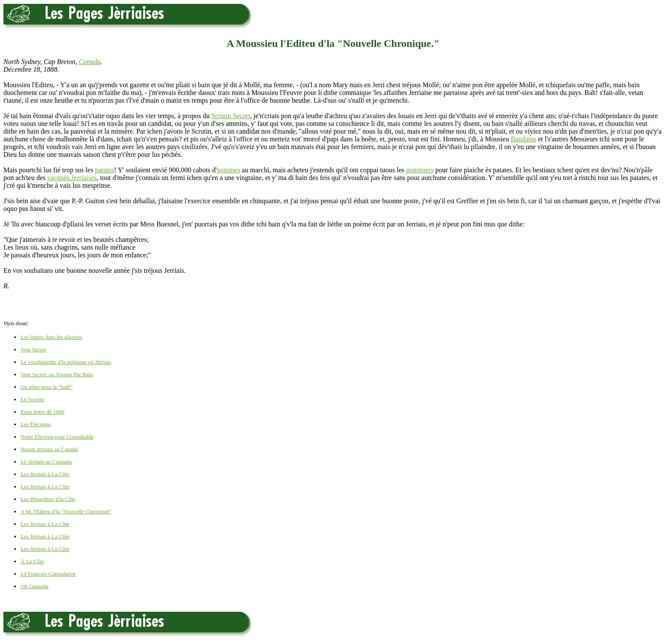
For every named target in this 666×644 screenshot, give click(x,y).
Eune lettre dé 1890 (42, 412)
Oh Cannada (35, 586)
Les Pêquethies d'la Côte (48, 499)
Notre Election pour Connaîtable (57, 437)
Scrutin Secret (231, 116)
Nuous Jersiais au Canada (49, 449)
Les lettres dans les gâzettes (52, 337)
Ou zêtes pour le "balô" (47, 387)
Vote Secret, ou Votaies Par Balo (57, 374)
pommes (229, 170)
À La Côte (32, 561)
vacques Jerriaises (72, 178)
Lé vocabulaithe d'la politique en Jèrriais (66, 362)
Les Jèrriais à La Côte (45, 474)
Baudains (524, 139)
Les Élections (36, 424)
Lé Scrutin (32, 399)
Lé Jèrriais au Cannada (46, 462)
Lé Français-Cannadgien (48, 574)
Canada (90, 62)
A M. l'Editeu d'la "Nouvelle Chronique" (66, 511)
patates (104, 170)
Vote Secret (33, 349)
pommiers (420, 170)
